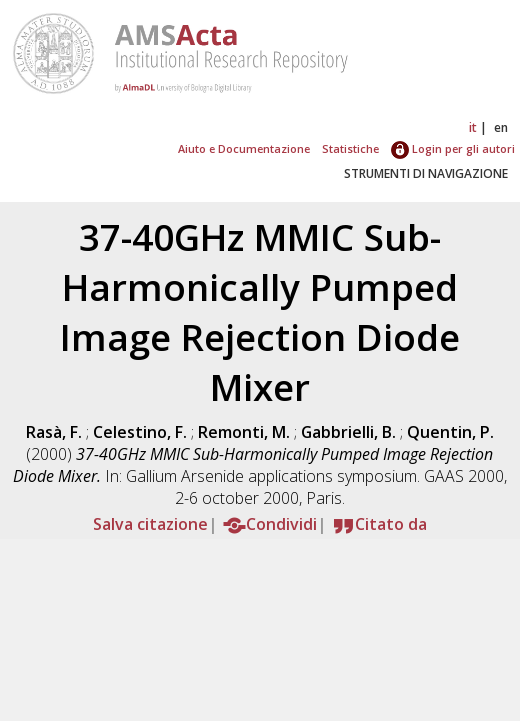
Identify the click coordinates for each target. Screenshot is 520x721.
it (473, 127)
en (501, 127)
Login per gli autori (453, 148)
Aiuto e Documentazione (244, 148)
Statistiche (350, 148)
